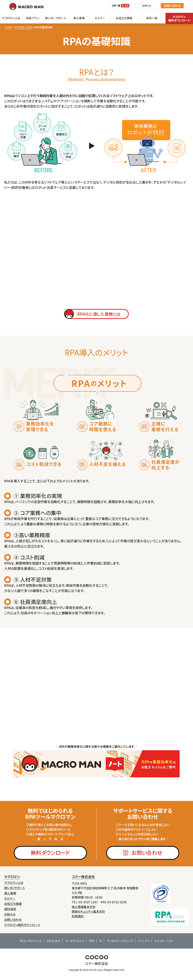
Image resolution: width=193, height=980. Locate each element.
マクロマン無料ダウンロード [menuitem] (22, 925)
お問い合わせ (172, 6)
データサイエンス (75, 941)
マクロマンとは (11, 18)
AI (101, 941)
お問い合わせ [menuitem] (13, 920)
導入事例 (79, 18)
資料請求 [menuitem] (10, 909)
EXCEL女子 (53, 941)
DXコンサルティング (31, 941)
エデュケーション (164, 941)
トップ (8, 27)
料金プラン (33, 18)
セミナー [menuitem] (10, 898)
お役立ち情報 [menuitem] (13, 904)
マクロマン (12, 877)
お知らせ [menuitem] (10, 914)
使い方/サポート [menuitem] (15, 888)
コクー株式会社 (83, 877)
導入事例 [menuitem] (10, 893)
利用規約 (78, 916)
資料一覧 (152, 18)
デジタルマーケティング (120, 941)
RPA (92, 941)
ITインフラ (144, 941)
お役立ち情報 (124, 18)
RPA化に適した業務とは (99, 314)
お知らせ (147, 6)
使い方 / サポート (56, 18)
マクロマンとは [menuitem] (14, 883)
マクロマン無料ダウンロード (179, 19)
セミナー (100, 18)
